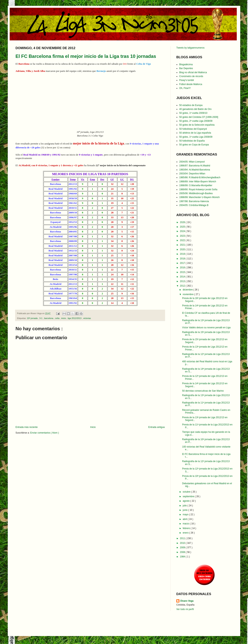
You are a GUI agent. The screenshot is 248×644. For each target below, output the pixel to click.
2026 (183, 222)
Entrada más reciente (27, 427)
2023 (183, 236)
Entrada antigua (156, 427)
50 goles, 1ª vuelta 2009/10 (193, 113)
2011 (183, 538)
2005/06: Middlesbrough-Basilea (196, 193)
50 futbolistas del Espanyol (193, 129)
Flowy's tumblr (187, 80)
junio (186, 510)
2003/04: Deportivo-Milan (192, 174)
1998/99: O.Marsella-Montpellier (196, 185)
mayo (186, 515)
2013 (183, 281)
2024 (183, 231)
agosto (186, 501)
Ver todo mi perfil (185, 609)
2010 (183, 543)
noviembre (188, 294)
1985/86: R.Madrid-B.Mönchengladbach (200, 177)
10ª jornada (33, 318)
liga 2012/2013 (75, 318)
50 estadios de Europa (191, 105)
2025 (183, 227)
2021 (183, 245)
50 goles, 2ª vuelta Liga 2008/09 (196, 121)
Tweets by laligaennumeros (190, 48)
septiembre (189, 496)
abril (185, 519)
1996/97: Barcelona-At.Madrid (195, 166)
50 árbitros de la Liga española (195, 133)
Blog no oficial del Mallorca (193, 72)
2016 (183, 268)
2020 (183, 249)
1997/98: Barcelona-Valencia (194, 201)
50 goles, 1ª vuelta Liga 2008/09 (196, 137)
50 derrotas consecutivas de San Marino (203, 391)
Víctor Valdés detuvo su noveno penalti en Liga (206, 328)
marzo (186, 524)
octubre (187, 492)
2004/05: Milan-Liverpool (192, 162)
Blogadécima (186, 64)
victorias (87, 318)
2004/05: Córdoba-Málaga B (194, 205)
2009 (183, 548)
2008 (183, 552)
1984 (183, 557)
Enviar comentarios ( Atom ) (45, 433)
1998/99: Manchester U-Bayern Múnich (199, 197)
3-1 (41, 318)
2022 (183, 240)
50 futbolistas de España (192, 141)
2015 (183, 272)
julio (185, 506)
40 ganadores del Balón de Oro (195, 109)
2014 (183, 277)
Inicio (93, 427)
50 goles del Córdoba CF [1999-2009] (199, 117)
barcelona (49, 318)
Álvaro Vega (187, 601)
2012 (183, 286)
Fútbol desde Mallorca (191, 84)
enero (186, 533)
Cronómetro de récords (191, 76)
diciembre (188, 290)
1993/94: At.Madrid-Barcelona (195, 170)
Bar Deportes (186, 68)
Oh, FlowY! (185, 88)
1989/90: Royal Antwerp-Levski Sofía (198, 189)
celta (58, 318)
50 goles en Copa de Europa (194, 145)
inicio (64, 318)
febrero (187, 528)
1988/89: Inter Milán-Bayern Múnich (198, 182)
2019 (183, 254)
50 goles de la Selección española (197, 125)
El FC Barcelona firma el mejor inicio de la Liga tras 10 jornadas (86, 56)
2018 (183, 259)
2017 (183, 263)
